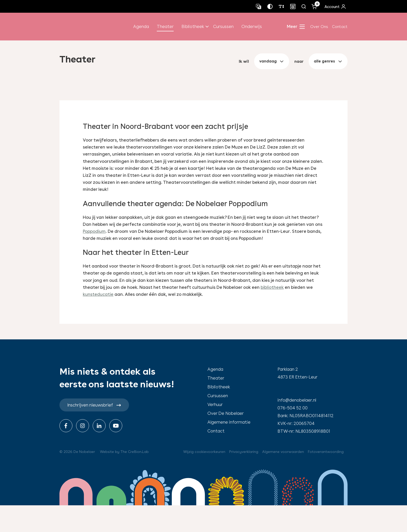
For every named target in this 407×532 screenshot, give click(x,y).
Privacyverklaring (244, 452)
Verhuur (215, 404)
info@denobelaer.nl (297, 400)
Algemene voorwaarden (283, 452)
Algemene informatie (229, 422)
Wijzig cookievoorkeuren (204, 452)
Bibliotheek (193, 26)
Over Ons (319, 27)
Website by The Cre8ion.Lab (124, 452)
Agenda (141, 26)
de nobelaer (86, 27)
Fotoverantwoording (326, 452)
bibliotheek (272, 287)
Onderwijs (252, 26)
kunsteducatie (98, 294)
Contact (340, 27)
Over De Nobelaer (226, 413)
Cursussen (223, 26)
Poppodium (94, 231)
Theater (165, 26)
